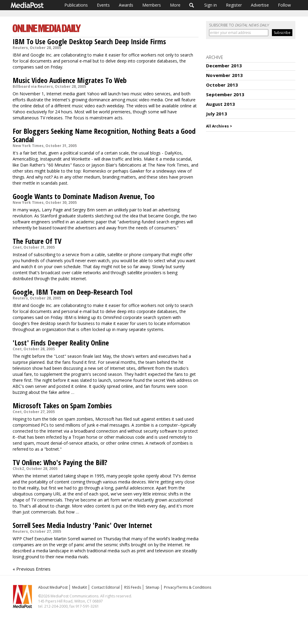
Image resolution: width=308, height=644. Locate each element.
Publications (76, 5)
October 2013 (222, 85)
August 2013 (220, 104)
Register (234, 5)
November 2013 (224, 75)
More (175, 5)
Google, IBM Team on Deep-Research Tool (72, 292)
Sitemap (152, 587)
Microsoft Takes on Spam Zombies (62, 405)
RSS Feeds (133, 587)
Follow (284, 5)
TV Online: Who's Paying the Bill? (60, 462)
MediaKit (80, 587)
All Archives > (219, 126)
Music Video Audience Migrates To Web (70, 80)
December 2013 (224, 66)
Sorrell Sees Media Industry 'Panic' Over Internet (82, 525)
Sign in (211, 5)
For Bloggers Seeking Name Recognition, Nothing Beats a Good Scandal (104, 135)
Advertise (260, 5)
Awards (126, 5)
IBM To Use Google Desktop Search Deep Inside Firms (89, 41)
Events (103, 5)
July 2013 (216, 114)
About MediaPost (53, 587)
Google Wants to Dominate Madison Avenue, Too (84, 196)
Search (192, 5)
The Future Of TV (37, 241)
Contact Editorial (106, 587)
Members (152, 5)
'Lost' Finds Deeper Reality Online (61, 343)
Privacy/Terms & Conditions (188, 587)
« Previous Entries (32, 569)
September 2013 (225, 94)
